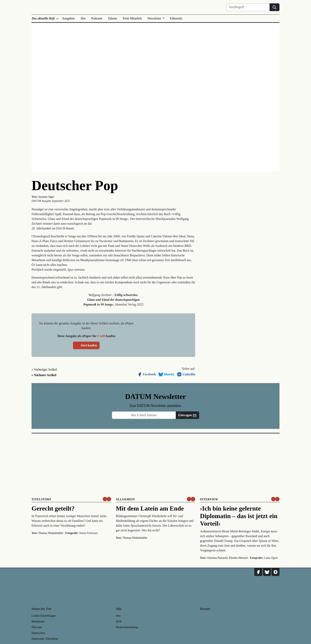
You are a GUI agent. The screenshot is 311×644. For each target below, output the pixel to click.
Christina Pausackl (217, 558)
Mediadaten (38, 621)
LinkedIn (186, 374)
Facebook (147, 374)
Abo (83, 18)
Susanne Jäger (46, 197)
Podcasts (97, 18)
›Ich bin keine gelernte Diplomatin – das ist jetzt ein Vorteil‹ (239, 516)
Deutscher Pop (75, 185)
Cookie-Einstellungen (44, 616)
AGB (119, 621)
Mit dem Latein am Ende (150, 508)
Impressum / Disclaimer (45, 639)
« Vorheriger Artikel (44, 369)
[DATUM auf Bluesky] (267, 572)
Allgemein (125, 499)
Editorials (176, 18)
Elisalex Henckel (238, 558)
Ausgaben (68, 18)
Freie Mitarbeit (132, 18)
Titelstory (41, 499)
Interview (209, 499)
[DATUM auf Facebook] (258, 572)
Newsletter (155, 18)
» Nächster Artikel (44, 375)
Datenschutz (38, 633)
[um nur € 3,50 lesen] (107, 499)
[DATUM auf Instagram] (275, 572)
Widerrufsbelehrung (127, 627)
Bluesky (166, 374)
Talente (113, 18)
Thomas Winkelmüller (51, 533)
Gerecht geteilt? (53, 508)
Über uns (37, 627)
